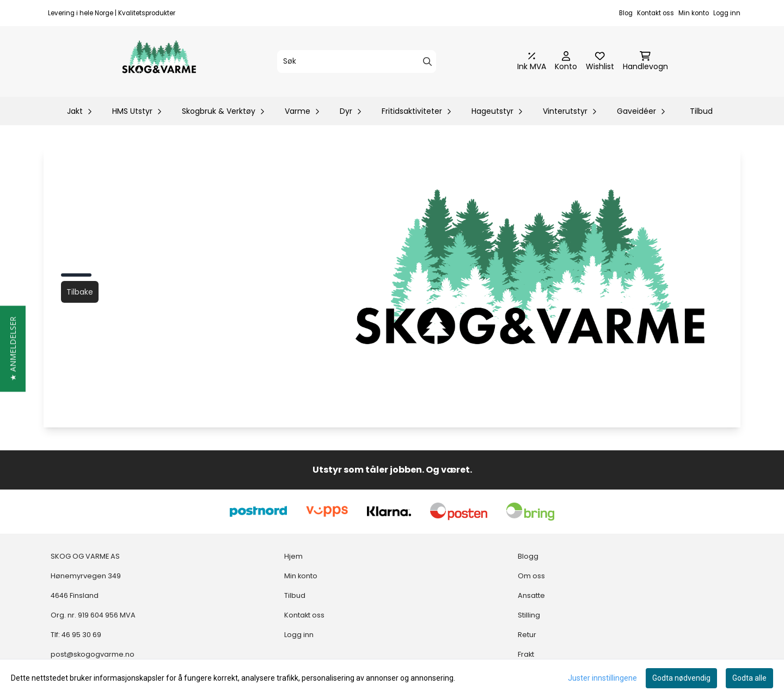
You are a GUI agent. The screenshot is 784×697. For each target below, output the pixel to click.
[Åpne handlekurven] (645, 62)
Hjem (293, 556)
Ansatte (531, 595)
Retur (527, 635)
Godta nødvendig (681, 678)
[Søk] (357, 62)
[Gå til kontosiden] (566, 62)
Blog (626, 13)
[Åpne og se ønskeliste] (600, 62)
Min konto (694, 13)
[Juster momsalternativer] (532, 62)
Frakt (526, 654)
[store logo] (159, 62)
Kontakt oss (656, 13)
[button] (13, 348)
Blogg (528, 556)
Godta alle (749, 678)
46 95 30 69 (81, 635)
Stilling (529, 615)
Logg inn (727, 13)
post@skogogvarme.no (93, 654)
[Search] (427, 62)
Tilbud (701, 111)
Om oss (531, 576)
